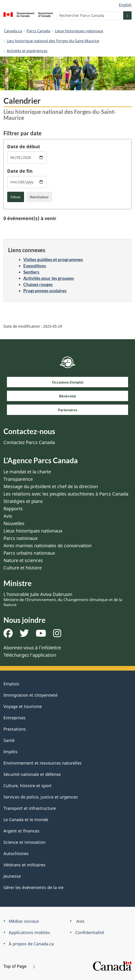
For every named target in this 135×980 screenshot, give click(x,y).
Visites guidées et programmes (53, 259)
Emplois (11, 684)
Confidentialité (90, 932)
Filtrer (16, 197)
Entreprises (15, 718)
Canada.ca (13, 31)
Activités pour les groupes (49, 278)
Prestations (15, 729)
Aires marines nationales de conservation (48, 546)
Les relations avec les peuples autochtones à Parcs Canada (66, 494)
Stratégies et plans (23, 501)
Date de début (24, 147)
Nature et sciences (23, 560)
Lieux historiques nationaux (79, 31)
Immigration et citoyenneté (30, 695)
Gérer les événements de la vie (33, 887)
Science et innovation (24, 842)
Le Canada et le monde (26, 820)
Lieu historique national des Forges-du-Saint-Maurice (53, 41)
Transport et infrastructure (30, 808)
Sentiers (31, 272)
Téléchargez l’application (30, 655)
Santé (9, 740)
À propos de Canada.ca (31, 944)
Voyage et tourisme (23, 706)
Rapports (13, 509)
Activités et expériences (27, 51)
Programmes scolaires (45, 291)
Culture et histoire (23, 568)
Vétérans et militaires (24, 865)
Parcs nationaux (21, 538)
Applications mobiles (29, 932)
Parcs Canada (38, 31)
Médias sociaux (24, 921)
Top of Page (19, 966)
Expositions (35, 266)
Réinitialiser (39, 197)
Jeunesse (12, 876)
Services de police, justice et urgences (41, 797)
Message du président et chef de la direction (51, 486)
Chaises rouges (38, 284)
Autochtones (16, 853)
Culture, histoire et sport (28, 786)
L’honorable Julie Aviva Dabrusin (63, 599)
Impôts (10, 752)
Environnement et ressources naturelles (43, 763)
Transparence (18, 479)
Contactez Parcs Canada (29, 442)
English (125, 5)
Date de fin (20, 171)
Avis (8, 516)
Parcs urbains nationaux (29, 553)
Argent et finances (21, 831)
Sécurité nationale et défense (32, 774)
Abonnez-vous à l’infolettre (32, 648)
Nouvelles (14, 523)
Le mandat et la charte (27, 472)
